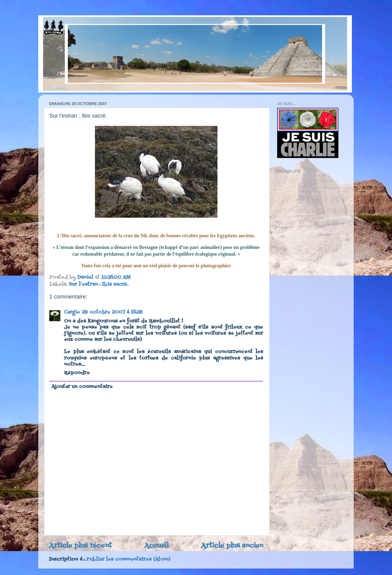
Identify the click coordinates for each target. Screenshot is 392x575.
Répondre (77, 373)
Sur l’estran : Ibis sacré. (98, 284)
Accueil (156, 546)
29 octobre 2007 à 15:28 (112, 312)
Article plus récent (80, 546)
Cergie (72, 312)
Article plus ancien (232, 546)
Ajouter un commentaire (82, 387)
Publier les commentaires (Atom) (128, 559)
